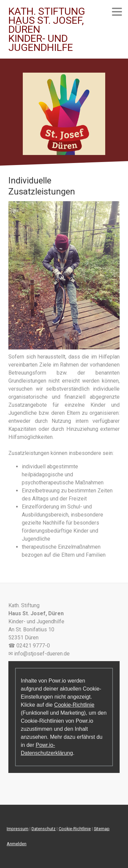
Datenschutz (44, 829)
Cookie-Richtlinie (74, 705)
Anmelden (17, 844)
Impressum (18, 829)
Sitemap (102, 829)
